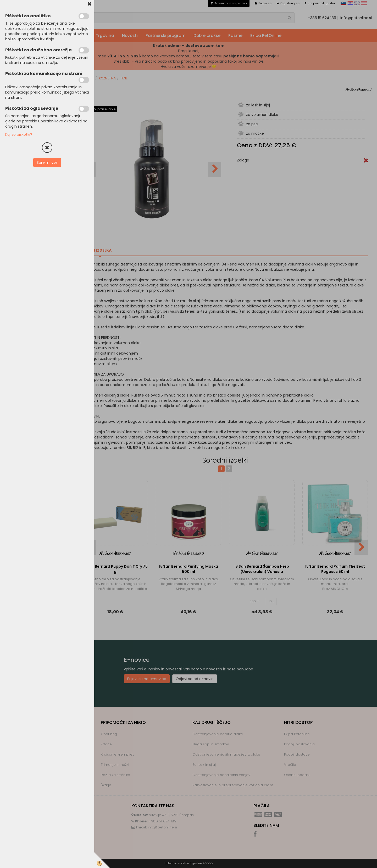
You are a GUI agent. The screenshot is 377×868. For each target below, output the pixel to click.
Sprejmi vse (47, 162)
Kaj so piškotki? (19, 134)
